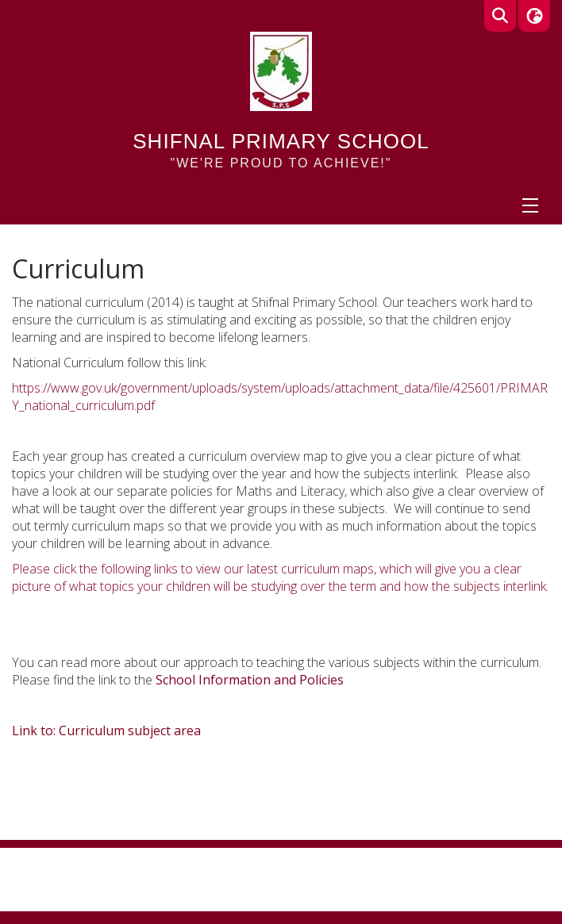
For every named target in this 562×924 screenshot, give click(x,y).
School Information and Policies (250, 680)
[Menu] (530, 205)
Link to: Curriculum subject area (106, 730)
